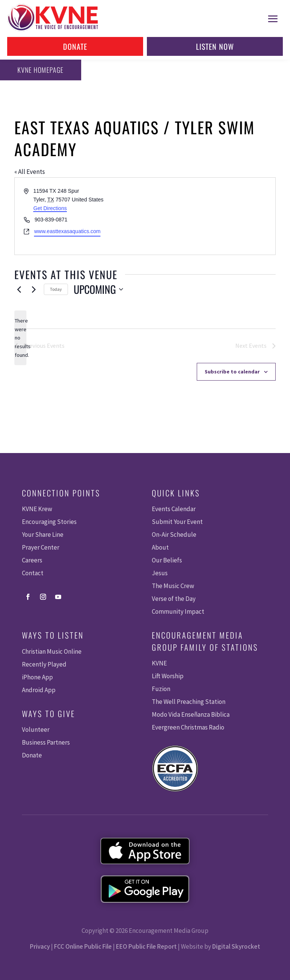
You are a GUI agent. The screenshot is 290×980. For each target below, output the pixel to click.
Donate (75, 46)
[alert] (20, 338)
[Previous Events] (19, 289)
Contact (33, 573)
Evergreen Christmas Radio (188, 727)
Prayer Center (41, 547)
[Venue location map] (210, 216)
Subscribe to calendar (232, 372)
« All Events (30, 172)
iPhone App (37, 677)
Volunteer (36, 730)
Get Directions (50, 208)
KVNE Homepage (38, 70)
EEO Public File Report (146, 946)
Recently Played (44, 664)
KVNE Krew (37, 509)
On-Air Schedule (174, 535)
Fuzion (161, 689)
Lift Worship (168, 676)
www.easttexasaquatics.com (67, 231)
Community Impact (178, 611)
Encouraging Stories (49, 522)
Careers (32, 560)
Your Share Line (43, 535)
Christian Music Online (52, 651)
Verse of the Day (174, 599)
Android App (39, 690)
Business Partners (46, 742)
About (160, 547)
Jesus (160, 573)
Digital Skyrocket (236, 946)
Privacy (40, 946)
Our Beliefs (167, 560)
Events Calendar (174, 509)
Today (56, 289)
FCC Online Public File (83, 946)
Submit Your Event (177, 522)
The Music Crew (173, 586)
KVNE (159, 663)
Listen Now (215, 46)
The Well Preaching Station (189, 702)
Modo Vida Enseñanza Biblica (191, 714)
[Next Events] (34, 289)
